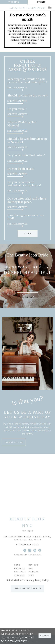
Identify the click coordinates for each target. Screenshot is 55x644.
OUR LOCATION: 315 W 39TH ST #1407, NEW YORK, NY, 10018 (28, 538)
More (28, 234)
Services (19, 575)
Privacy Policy (18, 641)
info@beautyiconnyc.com (28, 555)
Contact (34, 572)
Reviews (33, 565)
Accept (45, 636)
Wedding (14, 2)
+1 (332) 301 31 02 (27, 545)
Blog (31, 575)
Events (41, 2)
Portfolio (20, 572)
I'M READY (27, 297)
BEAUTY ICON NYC (27, 522)
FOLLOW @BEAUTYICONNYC (27, 588)
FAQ (31, 568)
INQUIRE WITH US (14, 442)
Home (17, 565)
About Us (20, 568)
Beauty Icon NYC (28, 8)
